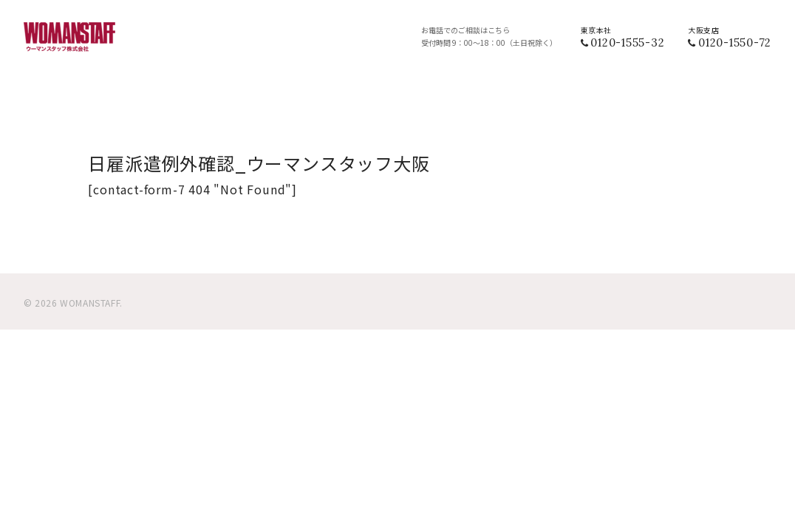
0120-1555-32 (627, 42)
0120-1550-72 (735, 42)
